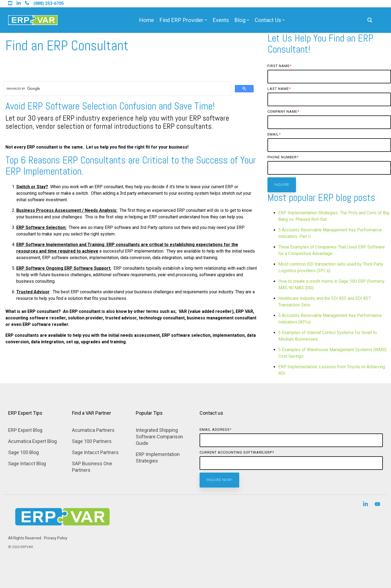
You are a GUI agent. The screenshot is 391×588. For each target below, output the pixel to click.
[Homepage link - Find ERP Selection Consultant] (62, 529)
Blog (242, 20)
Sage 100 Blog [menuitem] (23, 452)
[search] (117, 89)
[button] (366, 505)
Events (221, 20)
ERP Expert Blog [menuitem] (25, 430)
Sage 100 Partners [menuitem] (92, 441)
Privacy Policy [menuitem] (56, 538)
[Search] (370, 20)
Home (146, 20)
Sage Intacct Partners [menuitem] (95, 452)
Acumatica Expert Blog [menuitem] (32, 441)
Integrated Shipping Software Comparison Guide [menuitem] (160, 437)
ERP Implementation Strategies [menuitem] (158, 457)
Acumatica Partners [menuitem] (93, 430)
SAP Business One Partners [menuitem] (93, 467)
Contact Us (270, 20)
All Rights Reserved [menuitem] (25, 538)
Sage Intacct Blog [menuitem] (27, 463)
